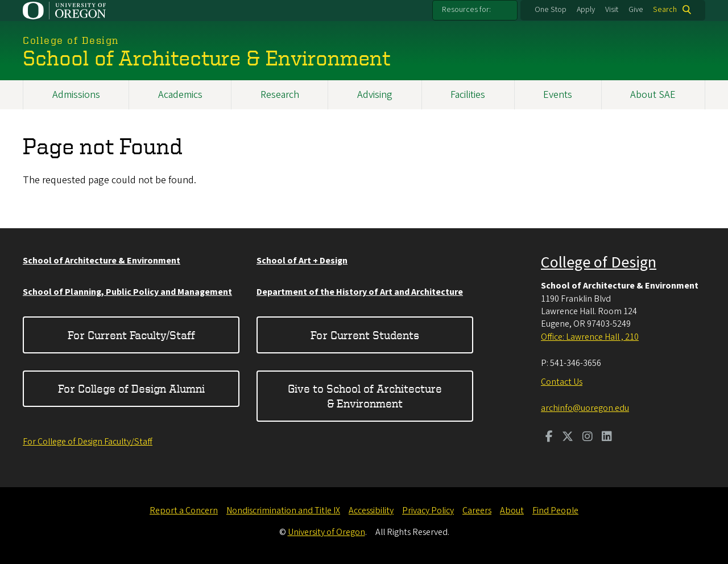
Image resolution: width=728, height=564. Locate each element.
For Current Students (365, 335)
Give (636, 10)
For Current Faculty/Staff (131, 335)
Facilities (468, 95)
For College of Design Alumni (131, 388)
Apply (586, 10)
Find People (555, 511)
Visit (612, 10)
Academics (180, 95)
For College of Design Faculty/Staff (88, 442)
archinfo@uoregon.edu (585, 408)
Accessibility (371, 511)
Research (280, 95)
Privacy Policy (428, 511)
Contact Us (562, 382)
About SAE (653, 95)
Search (665, 10)
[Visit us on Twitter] (568, 438)
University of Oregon (326, 532)
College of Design (599, 262)
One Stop (551, 10)
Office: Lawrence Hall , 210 (590, 337)
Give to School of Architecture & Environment (365, 396)
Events (558, 95)
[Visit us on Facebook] (549, 438)
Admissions (76, 95)
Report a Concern (184, 511)
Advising (375, 95)
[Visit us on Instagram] (588, 438)
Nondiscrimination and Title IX (283, 511)
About (512, 511)
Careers (477, 511)
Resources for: (466, 10)
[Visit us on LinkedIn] (607, 438)
